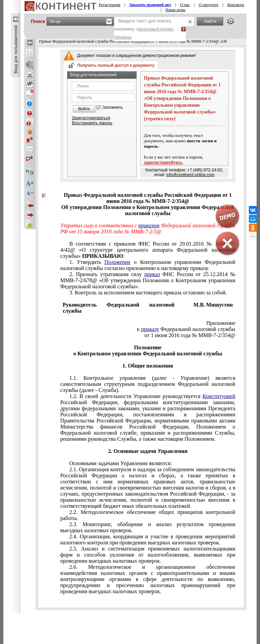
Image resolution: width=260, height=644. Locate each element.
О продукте (209, 5)
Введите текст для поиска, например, (144, 29)
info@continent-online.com (190, 175)
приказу (150, 329)
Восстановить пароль (92, 123)
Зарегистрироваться (91, 118)
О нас (185, 5)
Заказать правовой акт (150, 5)
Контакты (236, 5)
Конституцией (219, 396)
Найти (210, 21)
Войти (84, 109)
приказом (149, 225)
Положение (117, 262)
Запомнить (113, 108)
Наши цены (176, 10)
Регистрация (110, 5)
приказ (152, 274)
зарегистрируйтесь (163, 163)
